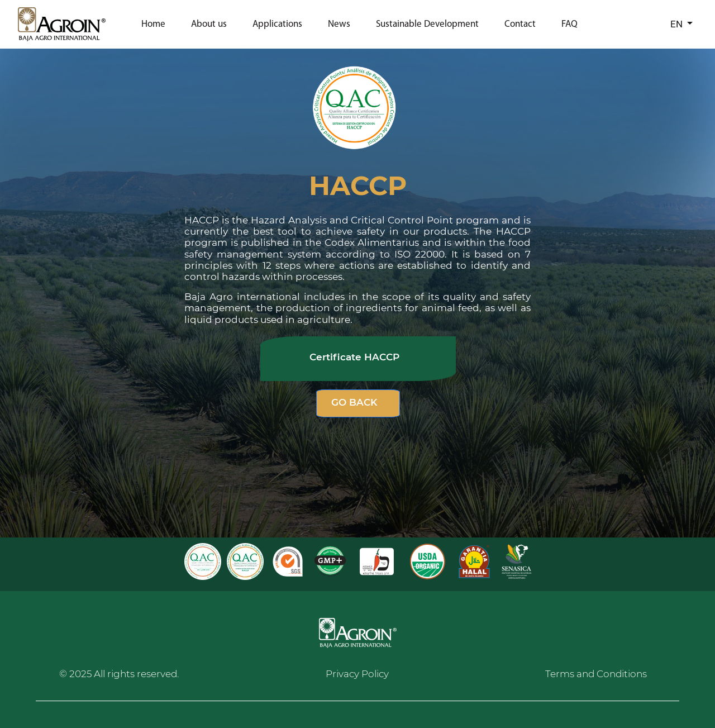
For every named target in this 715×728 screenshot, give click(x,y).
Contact (520, 24)
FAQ (569, 24)
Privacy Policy (357, 674)
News (339, 24)
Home (153, 24)
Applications (277, 24)
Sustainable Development (427, 24)
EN (678, 24)
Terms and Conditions (596, 674)
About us (209, 24)
